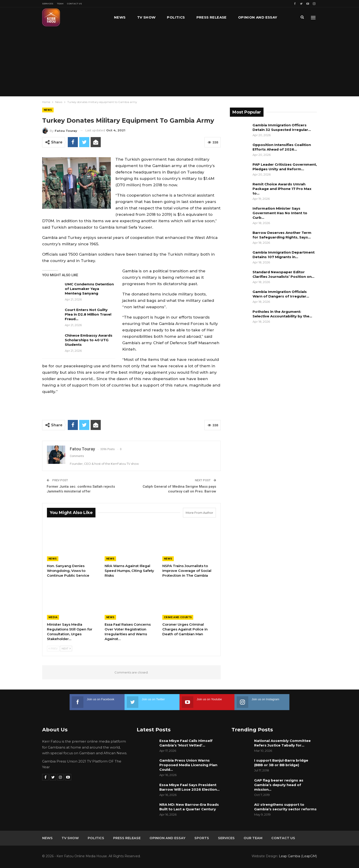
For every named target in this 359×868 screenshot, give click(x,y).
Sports (202, 838)
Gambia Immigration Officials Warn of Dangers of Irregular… (281, 294)
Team (60, 4)
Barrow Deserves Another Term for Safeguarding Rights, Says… (282, 235)
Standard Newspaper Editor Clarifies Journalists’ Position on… (283, 274)
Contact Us (74, 4)
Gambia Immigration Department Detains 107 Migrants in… (284, 255)
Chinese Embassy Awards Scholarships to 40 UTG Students (89, 340)
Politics (176, 17)
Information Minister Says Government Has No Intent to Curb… (280, 213)
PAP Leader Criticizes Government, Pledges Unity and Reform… (285, 167)
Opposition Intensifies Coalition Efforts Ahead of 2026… (282, 147)
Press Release (212, 17)
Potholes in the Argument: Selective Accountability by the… (282, 314)
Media (53, 617)
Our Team (253, 838)
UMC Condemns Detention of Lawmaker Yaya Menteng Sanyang (89, 289)
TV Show (146, 17)
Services (48, 4)
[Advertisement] (179, 62)
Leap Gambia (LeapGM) (298, 856)
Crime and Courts (178, 617)
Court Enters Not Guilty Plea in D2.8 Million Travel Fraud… (88, 314)
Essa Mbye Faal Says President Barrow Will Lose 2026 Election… (189, 787)
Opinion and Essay (167, 838)
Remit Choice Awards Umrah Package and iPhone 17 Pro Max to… (282, 189)
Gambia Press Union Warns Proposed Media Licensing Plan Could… (188, 765)
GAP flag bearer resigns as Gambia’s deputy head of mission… (279, 785)
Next (66, 649)
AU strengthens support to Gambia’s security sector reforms (285, 807)
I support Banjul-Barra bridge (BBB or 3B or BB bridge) (281, 763)
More (244, 17)
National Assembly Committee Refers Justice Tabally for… (282, 743)
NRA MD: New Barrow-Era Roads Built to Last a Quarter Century (189, 807)
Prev (53, 649)
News (120, 17)
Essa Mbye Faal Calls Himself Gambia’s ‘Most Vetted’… (186, 743)
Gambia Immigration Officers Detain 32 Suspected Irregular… (282, 127)
